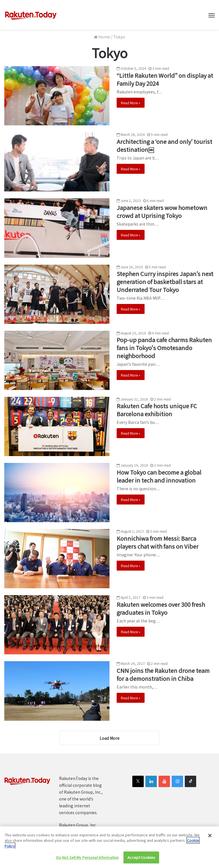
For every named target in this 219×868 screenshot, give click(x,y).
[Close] (210, 836)
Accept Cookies (141, 857)
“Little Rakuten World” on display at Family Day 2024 (165, 79)
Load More (109, 738)
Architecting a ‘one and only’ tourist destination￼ (164, 145)
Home (102, 37)
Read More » (131, 103)
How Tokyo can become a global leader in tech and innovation (159, 476)
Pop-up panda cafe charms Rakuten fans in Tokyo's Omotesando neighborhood (164, 348)
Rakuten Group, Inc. (78, 825)
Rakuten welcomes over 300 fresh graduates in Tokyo (161, 608)
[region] (109, 847)
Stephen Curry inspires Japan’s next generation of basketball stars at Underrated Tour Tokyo (165, 282)
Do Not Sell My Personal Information (88, 857)
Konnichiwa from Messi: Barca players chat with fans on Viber (158, 542)
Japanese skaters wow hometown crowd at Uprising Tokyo (162, 212)
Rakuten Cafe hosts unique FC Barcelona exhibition (157, 410)
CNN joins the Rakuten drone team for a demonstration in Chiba (163, 674)
